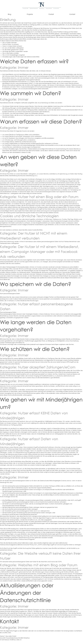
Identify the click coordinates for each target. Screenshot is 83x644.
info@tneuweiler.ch (16, 640)
